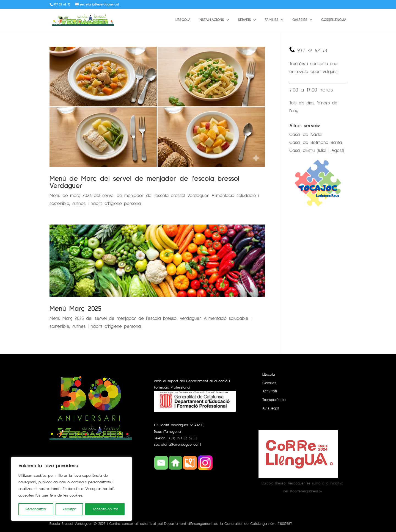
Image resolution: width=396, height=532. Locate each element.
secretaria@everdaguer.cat (177, 445)
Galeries (300, 20)
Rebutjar (69, 509)
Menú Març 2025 (75, 309)
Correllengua (334, 20)
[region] (71, 489)
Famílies (272, 20)
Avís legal (270, 408)
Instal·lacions (211, 20)
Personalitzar (36, 509)
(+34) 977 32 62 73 (182, 438)
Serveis (244, 20)
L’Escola (183, 20)
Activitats (270, 391)
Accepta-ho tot (105, 509)
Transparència (274, 400)
